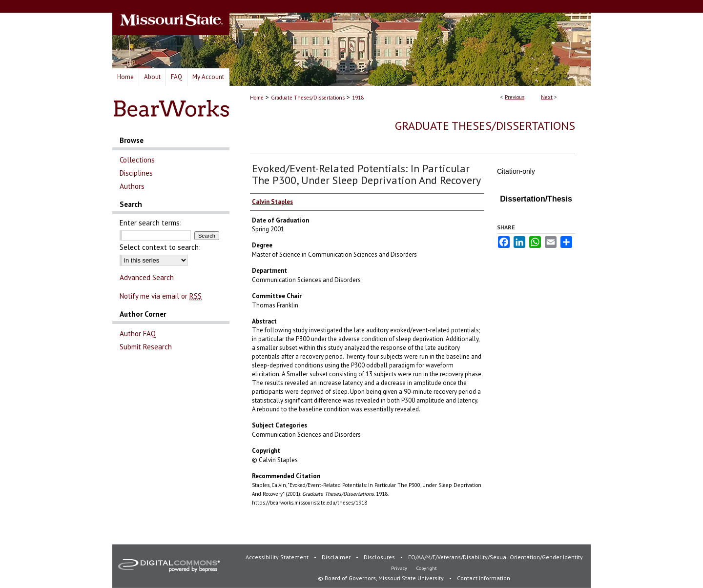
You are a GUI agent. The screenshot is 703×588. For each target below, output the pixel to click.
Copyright (427, 568)
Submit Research (146, 347)
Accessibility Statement (278, 557)
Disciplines (136, 173)
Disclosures (380, 557)
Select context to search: (160, 247)
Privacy (400, 568)
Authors (132, 186)
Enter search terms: (151, 223)
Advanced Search (147, 277)
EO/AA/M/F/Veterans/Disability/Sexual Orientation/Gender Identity (496, 557)
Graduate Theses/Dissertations (308, 98)
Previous (515, 97)
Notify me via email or (161, 296)
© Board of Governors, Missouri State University (382, 578)
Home (257, 98)
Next (547, 97)
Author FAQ (138, 334)
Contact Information (484, 578)
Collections (137, 160)
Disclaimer (337, 557)
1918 (358, 98)
